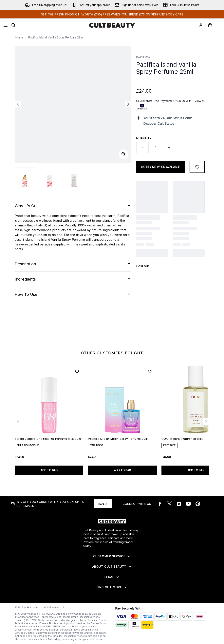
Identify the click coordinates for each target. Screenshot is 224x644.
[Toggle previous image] (18, 104)
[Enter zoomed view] (123, 154)
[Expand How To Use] (73, 294)
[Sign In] (201, 25)
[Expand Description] (73, 264)
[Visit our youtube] (188, 504)
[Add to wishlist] (197, 167)
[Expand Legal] (112, 577)
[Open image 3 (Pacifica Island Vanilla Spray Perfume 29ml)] (74, 178)
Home (19, 37)
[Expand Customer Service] (112, 556)
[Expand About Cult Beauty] (112, 567)
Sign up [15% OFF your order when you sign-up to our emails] (103, 504)
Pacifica (143, 57)
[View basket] (214, 25)
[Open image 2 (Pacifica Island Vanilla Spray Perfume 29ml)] (49, 178)
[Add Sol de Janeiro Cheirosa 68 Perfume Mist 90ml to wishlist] (77, 371)
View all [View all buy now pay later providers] (200, 101)
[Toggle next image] (128, 104)
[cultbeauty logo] (112, 25)
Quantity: (144, 138)
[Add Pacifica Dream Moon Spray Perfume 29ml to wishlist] (150, 371)
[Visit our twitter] (169, 504)
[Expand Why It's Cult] (73, 206)
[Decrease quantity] (142, 148)
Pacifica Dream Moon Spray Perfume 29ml (118, 439)
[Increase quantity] (169, 148)
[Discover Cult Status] (174, 124)
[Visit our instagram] (179, 504)
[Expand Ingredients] (73, 279)
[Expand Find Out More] (112, 587)
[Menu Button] (6, 25)
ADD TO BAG (49, 470)
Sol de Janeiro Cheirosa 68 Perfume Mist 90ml (48, 439)
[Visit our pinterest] (198, 504)
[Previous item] (18, 422)
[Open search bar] (13, 25)
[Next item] (206, 422)
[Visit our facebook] (160, 504)
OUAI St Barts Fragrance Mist (182, 439)
